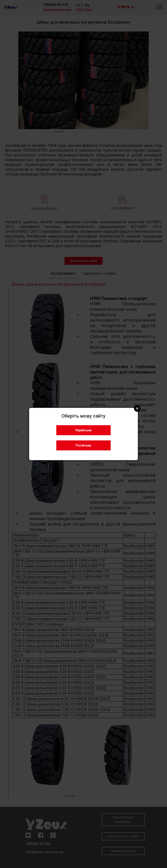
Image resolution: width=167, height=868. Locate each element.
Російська (83, 445)
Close (137, 408)
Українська (83, 430)
